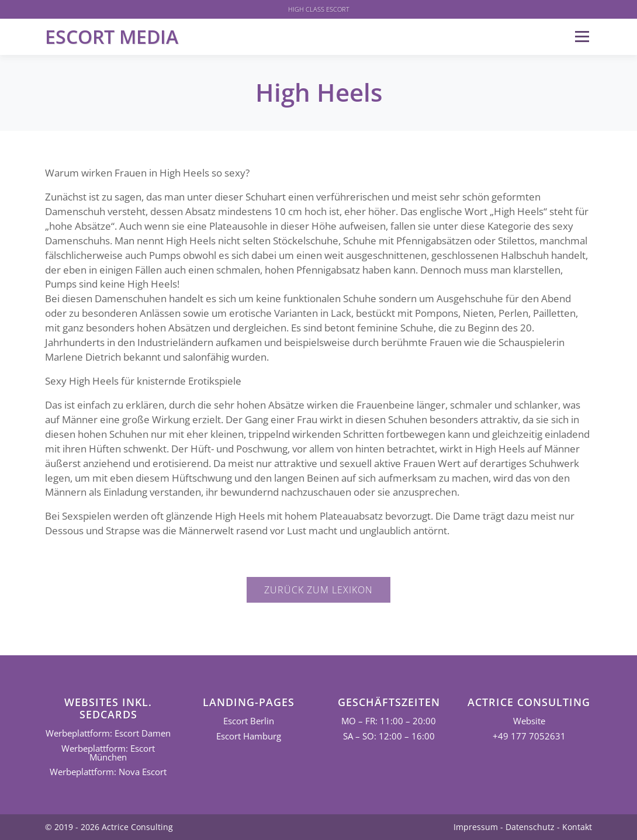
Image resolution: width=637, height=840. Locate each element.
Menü (582, 37)
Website (529, 721)
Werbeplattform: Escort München (108, 753)
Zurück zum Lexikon (318, 590)
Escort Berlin (249, 721)
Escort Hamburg (249, 736)
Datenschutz (530, 827)
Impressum (476, 827)
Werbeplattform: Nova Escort (108, 772)
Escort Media (112, 37)
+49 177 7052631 (529, 736)
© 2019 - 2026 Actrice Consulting (109, 827)
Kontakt (577, 827)
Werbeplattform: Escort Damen (108, 733)
